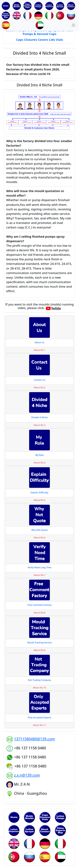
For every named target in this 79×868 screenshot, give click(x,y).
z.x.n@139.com (27, 775)
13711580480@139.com (35, 739)
